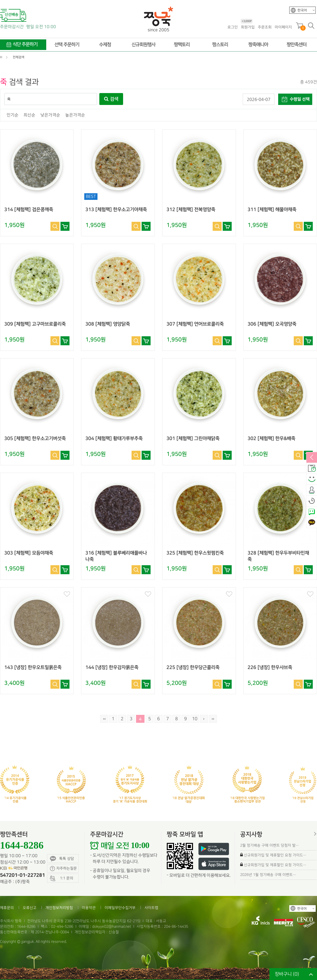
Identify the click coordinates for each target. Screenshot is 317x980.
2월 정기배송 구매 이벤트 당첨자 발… (270, 845)
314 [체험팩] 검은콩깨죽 (29, 210)
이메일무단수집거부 (120, 908)
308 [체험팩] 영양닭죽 (108, 324)
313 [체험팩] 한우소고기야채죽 (116, 210)
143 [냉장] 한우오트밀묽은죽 (33, 668)
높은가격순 (75, 115)
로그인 (233, 27)
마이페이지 (283, 27)
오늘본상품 (312, 501)
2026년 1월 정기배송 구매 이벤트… (268, 875)
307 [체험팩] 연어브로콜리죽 (195, 324)
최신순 (29, 115)
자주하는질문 (63, 869)
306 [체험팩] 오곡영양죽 (272, 324)
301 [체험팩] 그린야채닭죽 (193, 439)
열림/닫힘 (312, 458)
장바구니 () (287, 974)
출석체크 (312, 490)
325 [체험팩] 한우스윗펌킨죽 (195, 553)
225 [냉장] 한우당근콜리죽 (193, 668)
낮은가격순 (50, 115)
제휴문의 (7, 908)
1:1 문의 (62, 878)
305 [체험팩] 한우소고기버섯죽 (35, 439)
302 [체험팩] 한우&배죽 (271, 439)
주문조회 (265, 27)
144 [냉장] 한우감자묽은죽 (112, 668)
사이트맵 (151, 908)
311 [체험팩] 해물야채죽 (272, 210)
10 (195, 719)
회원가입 (248, 27)
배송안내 (312, 468)
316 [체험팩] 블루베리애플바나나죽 (116, 556)
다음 (204, 719)
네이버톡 (312, 512)
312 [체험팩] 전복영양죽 (191, 210)
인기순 (13, 115)
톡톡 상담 (62, 859)
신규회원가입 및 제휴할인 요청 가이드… (275, 855)
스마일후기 (312, 479)
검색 (111, 99)
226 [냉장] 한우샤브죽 (270, 668)
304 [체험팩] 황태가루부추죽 (114, 439)
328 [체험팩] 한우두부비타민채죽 (278, 556)
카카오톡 (312, 523)
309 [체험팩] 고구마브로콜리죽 (35, 324)
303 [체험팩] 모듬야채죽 (29, 553)
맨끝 (213, 719)
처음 (104, 719)
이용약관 (89, 908)
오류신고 (30, 908)
